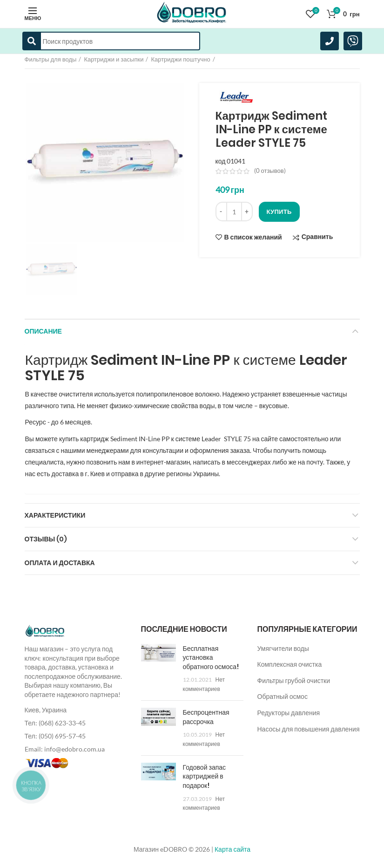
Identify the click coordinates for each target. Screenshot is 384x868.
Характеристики (55, 515)
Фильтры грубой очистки (294, 680)
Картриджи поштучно (180, 59)
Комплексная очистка (290, 664)
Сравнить (317, 237)
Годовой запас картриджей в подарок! (205, 776)
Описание (43, 331)
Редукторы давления (289, 713)
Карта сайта (232, 849)
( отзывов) (270, 171)
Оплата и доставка (60, 563)
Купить (279, 212)
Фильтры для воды (51, 59)
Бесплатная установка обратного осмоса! (211, 658)
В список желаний (253, 237)
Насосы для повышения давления (309, 729)
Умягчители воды (283, 648)
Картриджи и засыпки (114, 59)
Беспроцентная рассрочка (206, 717)
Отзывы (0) (46, 539)
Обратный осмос (283, 696)
